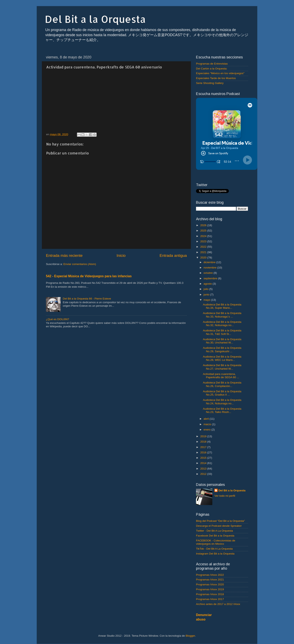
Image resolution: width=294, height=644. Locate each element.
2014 (204, 463)
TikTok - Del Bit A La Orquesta (214, 549)
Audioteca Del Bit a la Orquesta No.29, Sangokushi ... (222, 349)
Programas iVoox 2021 (210, 580)
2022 (204, 247)
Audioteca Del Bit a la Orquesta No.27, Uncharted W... (222, 367)
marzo (208, 424)
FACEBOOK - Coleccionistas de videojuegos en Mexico (216, 542)
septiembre (211, 278)
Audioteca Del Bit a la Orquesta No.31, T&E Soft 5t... (222, 332)
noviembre (210, 268)
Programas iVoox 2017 (210, 599)
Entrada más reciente (64, 255)
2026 (204, 225)
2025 (204, 231)
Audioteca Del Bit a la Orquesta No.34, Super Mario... (222, 306)
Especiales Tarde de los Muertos (216, 78)
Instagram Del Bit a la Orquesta (215, 554)
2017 (204, 447)
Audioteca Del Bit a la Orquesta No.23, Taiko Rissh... (222, 410)
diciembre (210, 262)
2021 (204, 252)
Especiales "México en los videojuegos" (220, 73)
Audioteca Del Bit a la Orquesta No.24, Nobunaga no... (222, 402)
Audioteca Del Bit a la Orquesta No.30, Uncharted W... (222, 341)
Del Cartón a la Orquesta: (212, 69)
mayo (207, 300)
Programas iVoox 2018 (210, 594)
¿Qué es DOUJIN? (57, 319)
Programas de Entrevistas (212, 64)
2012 (204, 474)
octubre (209, 273)
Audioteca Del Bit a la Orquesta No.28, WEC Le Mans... (222, 358)
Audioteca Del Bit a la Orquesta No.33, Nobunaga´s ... (222, 315)
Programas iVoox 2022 (210, 575)
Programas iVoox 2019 (210, 589)
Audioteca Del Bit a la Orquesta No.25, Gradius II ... (222, 393)
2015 (204, 458)
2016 (204, 452)
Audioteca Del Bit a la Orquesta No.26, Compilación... (222, 384)
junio (207, 295)
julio (206, 289)
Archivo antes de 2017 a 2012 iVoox (218, 604)
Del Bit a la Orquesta (95, 19)
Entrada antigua (173, 255)
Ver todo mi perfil (225, 496)
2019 (204, 436)
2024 (204, 236)
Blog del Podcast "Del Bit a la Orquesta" (220, 521)
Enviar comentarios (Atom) (80, 264)
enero (207, 430)
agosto (208, 284)
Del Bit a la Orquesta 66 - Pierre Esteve (87, 299)
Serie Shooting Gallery (210, 83)
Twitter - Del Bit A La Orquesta (214, 531)
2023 (204, 241)
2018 (204, 442)
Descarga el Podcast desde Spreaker (219, 526)
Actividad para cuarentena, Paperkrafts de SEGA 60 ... (221, 376)
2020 (204, 258)
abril (207, 419)
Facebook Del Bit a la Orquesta (215, 536)
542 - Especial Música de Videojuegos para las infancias (89, 276)
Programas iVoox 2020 (210, 584)
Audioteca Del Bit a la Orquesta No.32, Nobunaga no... (222, 324)
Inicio (121, 255)
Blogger (190, 636)
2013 (204, 469)
